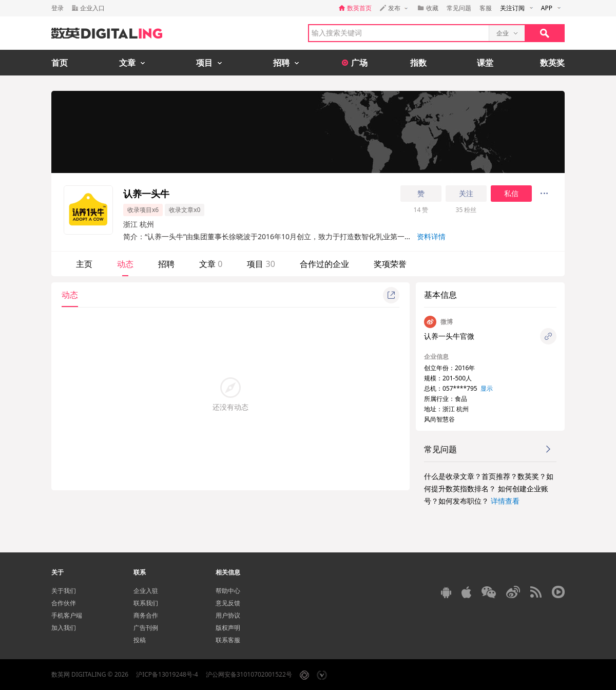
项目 (261, 264)
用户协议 (228, 615)
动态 (125, 264)
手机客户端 (67, 615)
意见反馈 (228, 603)
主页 (84, 264)
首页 (60, 63)
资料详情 (431, 236)
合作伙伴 (64, 603)
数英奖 (552, 63)
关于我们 (64, 591)
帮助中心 (228, 591)
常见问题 (459, 8)
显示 (487, 388)
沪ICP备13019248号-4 (167, 674)
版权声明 (228, 628)
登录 (57, 8)
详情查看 (505, 501)
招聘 (166, 264)
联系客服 (228, 640)
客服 (486, 8)
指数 (418, 63)
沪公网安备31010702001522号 (249, 674)
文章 (211, 264)
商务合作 (146, 615)
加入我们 (64, 628)
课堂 (485, 63)
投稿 (140, 640)
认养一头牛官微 (449, 336)
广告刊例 (146, 628)
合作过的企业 (324, 264)
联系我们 (146, 603)
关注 (466, 194)
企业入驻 (146, 591)
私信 (511, 194)
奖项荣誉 (390, 264)
